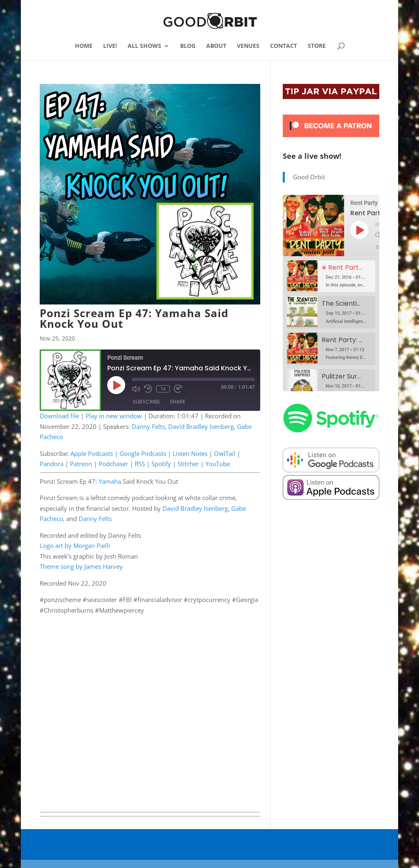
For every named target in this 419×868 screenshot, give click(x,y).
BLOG (188, 46)
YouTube (218, 464)
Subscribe (146, 402)
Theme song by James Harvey (81, 566)
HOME (84, 46)
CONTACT (284, 46)
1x (163, 389)
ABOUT (216, 46)
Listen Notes (190, 453)
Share (178, 402)
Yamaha (110, 481)
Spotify (161, 464)
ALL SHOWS (144, 46)
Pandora (52, 464)
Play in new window (114, 416)
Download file (59, 416)
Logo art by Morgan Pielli (75, 546)
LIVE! (110, 46)
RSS (140, 464)
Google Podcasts (143, 453)
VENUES (248, 46)
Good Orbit (309, 177)
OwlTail (225, 453)
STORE (317, 46)
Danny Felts (148, 426)
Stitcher (188, 464)
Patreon (81, 464)
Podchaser (113, 464)
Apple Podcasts (92, 453)
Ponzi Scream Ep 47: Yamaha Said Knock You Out (134, 318)
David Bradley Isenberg (201, 426)
